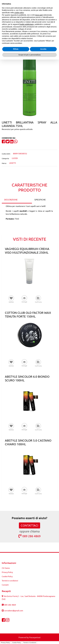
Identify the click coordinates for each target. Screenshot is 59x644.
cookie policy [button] (19, 13)
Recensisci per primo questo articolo (17, 129)
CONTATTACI (29, 525)
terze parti (39, 15)
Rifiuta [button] (16, 49)
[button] (30, 85)
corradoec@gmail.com (14, 610)
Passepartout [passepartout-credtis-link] (35, 637)
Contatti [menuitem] (5, 585)
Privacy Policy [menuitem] (7, 572)
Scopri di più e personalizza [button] (29, 55)
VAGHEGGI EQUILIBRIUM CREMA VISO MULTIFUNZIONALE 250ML (27, 251)
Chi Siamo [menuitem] (6, 568)
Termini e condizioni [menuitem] (10, 581)
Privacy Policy (5, 643)
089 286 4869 (29, 536)
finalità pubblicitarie (27, 24)
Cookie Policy (17, 643)
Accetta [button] (43, 49)
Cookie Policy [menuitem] (7, 576)
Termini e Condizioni (30, 643)
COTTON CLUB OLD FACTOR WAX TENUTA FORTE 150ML (28, 315)
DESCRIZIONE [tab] (11, 200)
